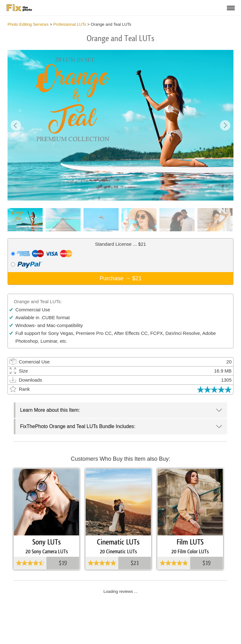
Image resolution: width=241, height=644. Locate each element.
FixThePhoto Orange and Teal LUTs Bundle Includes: (78, 426)
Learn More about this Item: (50, 410)
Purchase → (120, 278)
